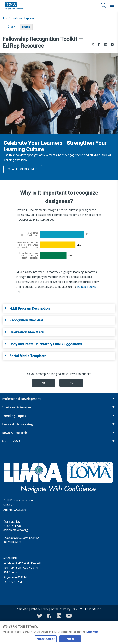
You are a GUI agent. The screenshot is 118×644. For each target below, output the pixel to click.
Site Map (23, 609)
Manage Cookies (46, 640)
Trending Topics (14, 416)
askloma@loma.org (16, 530)
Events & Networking (17, 424)
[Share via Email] (112, 45)
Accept (70, 640)
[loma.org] (15, 5)
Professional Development (21, 399)
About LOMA (11, 441)
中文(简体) (11, 27)
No (71, 383)
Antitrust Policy (61, 609)
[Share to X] (93, 45)
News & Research (14, 433)
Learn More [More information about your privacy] (92, 633)
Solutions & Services (17, 407)
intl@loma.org (12, 542)
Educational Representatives (23, 18)
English (26, 27)
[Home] (4, 18)
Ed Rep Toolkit (87, 287)
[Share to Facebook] (99, 45)
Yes (43, 383)
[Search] (104, 5)
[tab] (59, 308)
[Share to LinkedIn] (106, 45)
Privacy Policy (40, 609)
